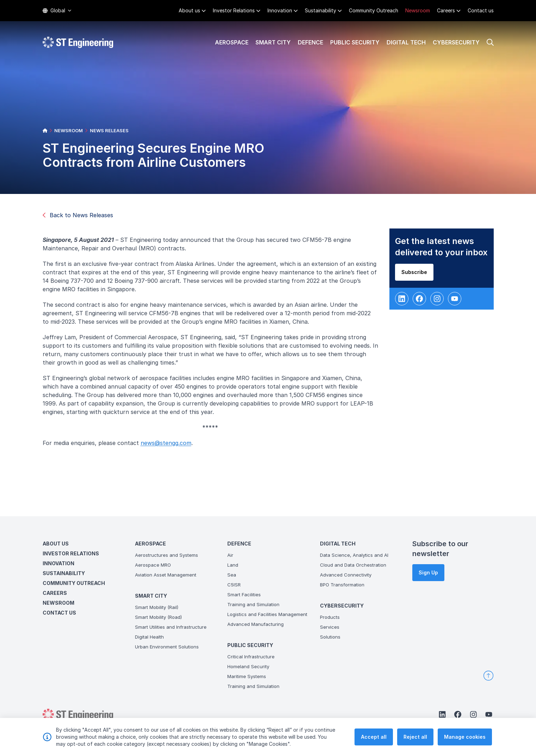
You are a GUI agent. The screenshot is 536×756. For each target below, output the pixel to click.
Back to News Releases (78, 215)
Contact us (481, 10)
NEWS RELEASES (109, 130)
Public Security (355, 42)
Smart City (273, 42)
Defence (310, 42)
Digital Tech (406, 42)
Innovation (280, 10)
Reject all (415, 737)
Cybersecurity (456, 42)
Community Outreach (374, 10)
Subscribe (415, 273)
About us (189, 10)
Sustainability (321, 10)
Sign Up (428, 572)
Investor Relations (234, 10)
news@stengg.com (167, 444)
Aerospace (232, 42)
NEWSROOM (69, 130)
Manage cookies (465, 737)
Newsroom (418, 10)
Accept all (374, 737)
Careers (446, 10)
